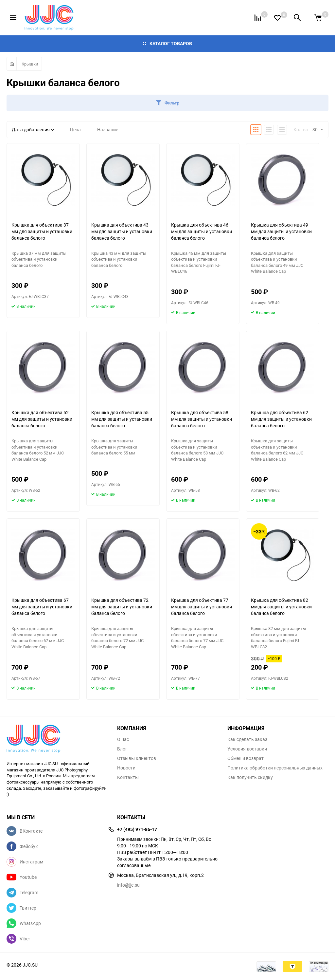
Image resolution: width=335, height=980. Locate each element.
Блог (122, 749)
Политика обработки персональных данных (275, 768)
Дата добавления (33, 129)
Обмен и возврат (246, 758)
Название (108, 129)
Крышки (30, 64)
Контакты (128, 777)
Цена (75, 129)
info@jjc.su (128, 885)
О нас (123, 739)
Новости (126, 768)
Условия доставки (247, 749)
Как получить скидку (250, 777)
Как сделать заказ (247, 739)
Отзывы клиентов (137, 758)
